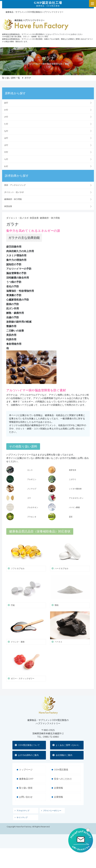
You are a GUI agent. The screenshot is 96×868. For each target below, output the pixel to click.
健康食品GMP (26, 783)
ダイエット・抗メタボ (14, 192)
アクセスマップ (23, 815)
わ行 (6, 166)
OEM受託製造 (61, 774)
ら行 (6, 159)
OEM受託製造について (29, 745)
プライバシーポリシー (52, 815)
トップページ (26, 774)
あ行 (6, 103)
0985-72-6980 (51, 737)
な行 (6, 131)
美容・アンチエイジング (15, 185)
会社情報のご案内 (63, 759)
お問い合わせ (26, 801)
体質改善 (8, 206)
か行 (6, 110)
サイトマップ (22, 822)
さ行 (6, 117)
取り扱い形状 (26, 792)
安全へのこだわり (63, 783)
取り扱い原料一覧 (11, 78)
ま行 (6, 145)
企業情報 (58, 792)
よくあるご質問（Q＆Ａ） (66, 747)
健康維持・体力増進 (13, 199)
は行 (6, 138)
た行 (6, 124)
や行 (6, 152)
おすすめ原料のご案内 (28, 759)
